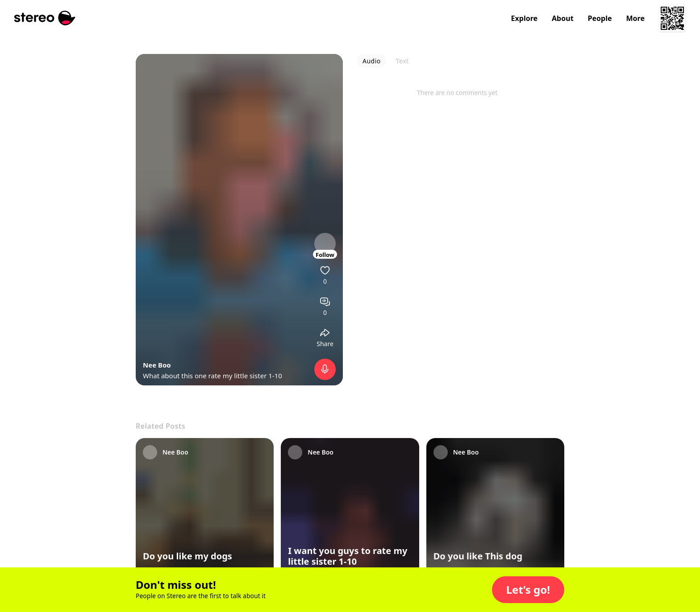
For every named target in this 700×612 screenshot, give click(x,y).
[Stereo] (45, 18)
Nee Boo (157, 365)
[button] (528, 590)
